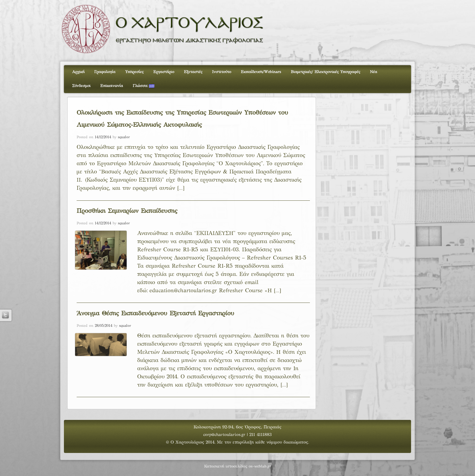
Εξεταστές (193, 72)
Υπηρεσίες (134, 72)
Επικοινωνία (112, 86)
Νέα (374, 72)
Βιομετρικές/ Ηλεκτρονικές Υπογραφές (326, 72)
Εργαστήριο (164, 72)
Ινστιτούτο (222, 72)
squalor (124, 137)
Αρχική (78, 72)
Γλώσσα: (144, 86)
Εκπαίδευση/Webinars (261, 72)
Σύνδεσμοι (81, 86)
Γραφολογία (105, 72)
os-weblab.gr (260, 467)
